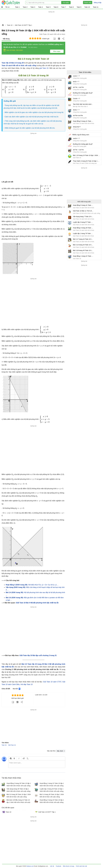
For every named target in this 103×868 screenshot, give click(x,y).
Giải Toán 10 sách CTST (52, 682)
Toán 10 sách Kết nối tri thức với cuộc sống (19, 66)
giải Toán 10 (44, 68)
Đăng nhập (98, 3)
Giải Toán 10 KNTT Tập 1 (23, 25)
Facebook (59, 866)
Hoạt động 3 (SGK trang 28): (17, 585)
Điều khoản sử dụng (68, 866)
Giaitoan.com (3, 25)
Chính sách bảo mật (81, 866)
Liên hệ (52, 866)
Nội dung (6, 39)
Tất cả (7, 7)
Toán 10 (10, 25)
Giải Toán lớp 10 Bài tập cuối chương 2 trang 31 (38, 655)
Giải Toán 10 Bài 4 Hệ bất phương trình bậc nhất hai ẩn (37, 603)
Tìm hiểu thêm (32, 47)
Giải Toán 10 (12, 745)
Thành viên (88, 3)
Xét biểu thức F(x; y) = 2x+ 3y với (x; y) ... (43, 585)
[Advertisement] (51, 18)
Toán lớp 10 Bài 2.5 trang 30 (13, 63)
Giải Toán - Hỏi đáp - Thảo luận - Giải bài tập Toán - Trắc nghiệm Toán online (14, 3)
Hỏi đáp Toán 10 (27, 684)
